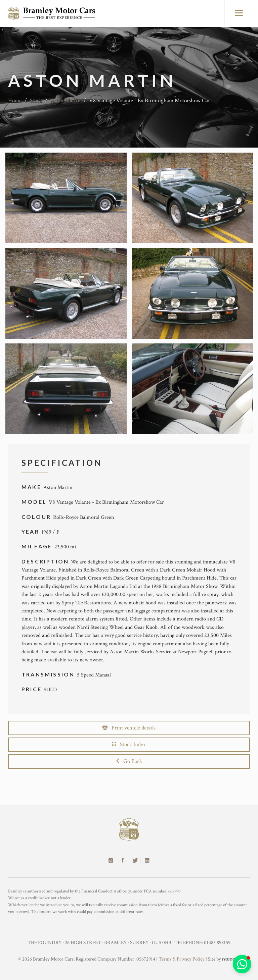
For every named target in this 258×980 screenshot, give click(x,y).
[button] (242, 964)
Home (15, 101)
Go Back (129, 761)
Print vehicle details (129, 728)
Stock (36, 101)
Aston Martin (66, 101)
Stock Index (129, 745)
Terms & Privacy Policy (182, 959)
